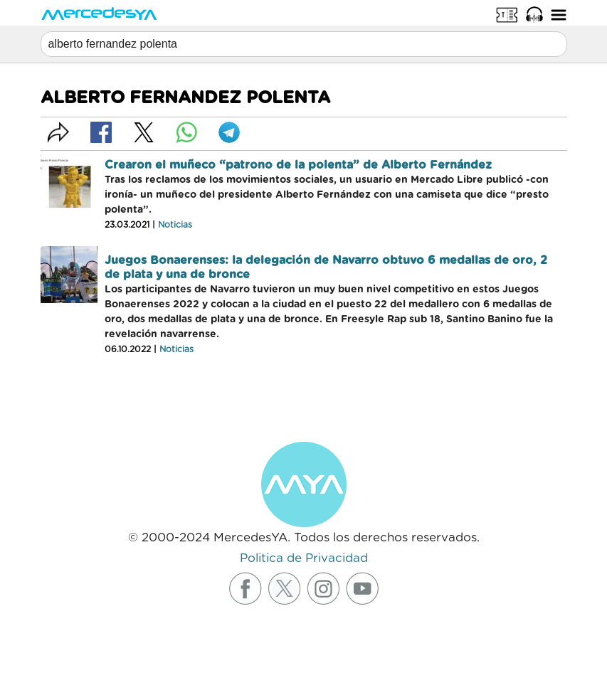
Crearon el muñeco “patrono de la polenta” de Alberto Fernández (298, 165)
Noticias (175, 225)
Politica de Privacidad (304, 558)
